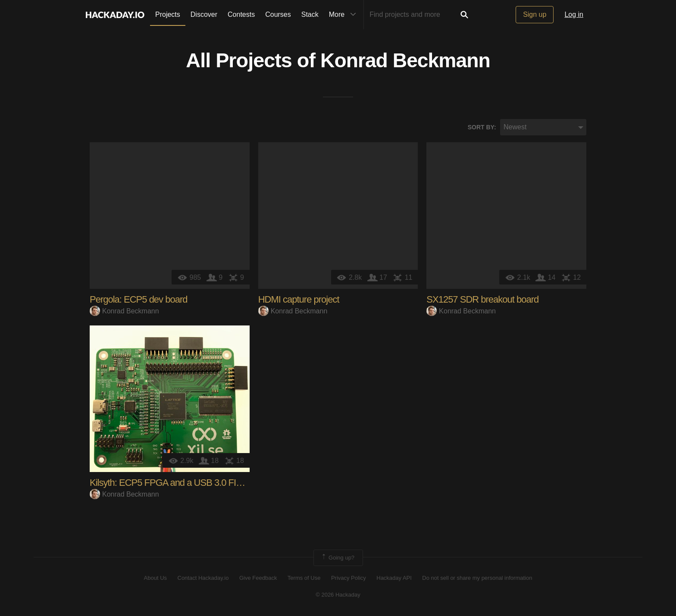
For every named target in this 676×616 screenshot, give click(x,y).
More (344, 15)
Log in (574, 14)
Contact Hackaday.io (203, 578)
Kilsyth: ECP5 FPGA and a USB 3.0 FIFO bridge (182, 483)
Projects (168, 14)
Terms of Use (304, 578)
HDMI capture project (299, 300)
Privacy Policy (349, 578)
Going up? (338, 558)
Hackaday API (394, 578)
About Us (155, 578)
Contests (241, 14)
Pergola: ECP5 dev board (139, 300)
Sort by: (482, 127)
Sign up (535, 14)
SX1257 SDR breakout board (482, 300)
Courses (278, 14)
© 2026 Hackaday (338, 595)
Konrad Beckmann (405, 61)
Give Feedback (258, 578)
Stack (310, 14)
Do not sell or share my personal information (477, 578)
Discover (204, 14)
